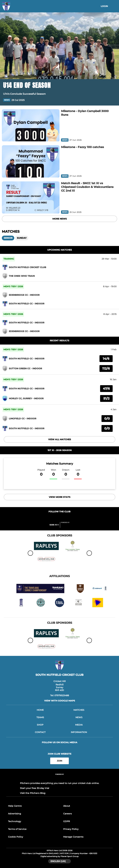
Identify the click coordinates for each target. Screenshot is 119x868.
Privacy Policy (71, 829)
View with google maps (60, 701)
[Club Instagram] (66, 518)
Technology (15, 821)
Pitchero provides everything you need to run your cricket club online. (60, 783)
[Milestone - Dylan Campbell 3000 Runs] (31, 125)
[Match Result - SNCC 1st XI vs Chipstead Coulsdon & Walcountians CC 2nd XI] (31, 198)
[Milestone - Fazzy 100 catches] (31, 161)
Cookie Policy (16, 837)
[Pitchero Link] (67, 526)
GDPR (67, 821)
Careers (67, 814)
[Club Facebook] (53, 518)
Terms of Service (17, 829)
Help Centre (15, 806)
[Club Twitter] (59, 518)
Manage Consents (73, 837)
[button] (114, 100)
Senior (8, 238)
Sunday (22, 238)
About (67, 806)
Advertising (15, 814)
